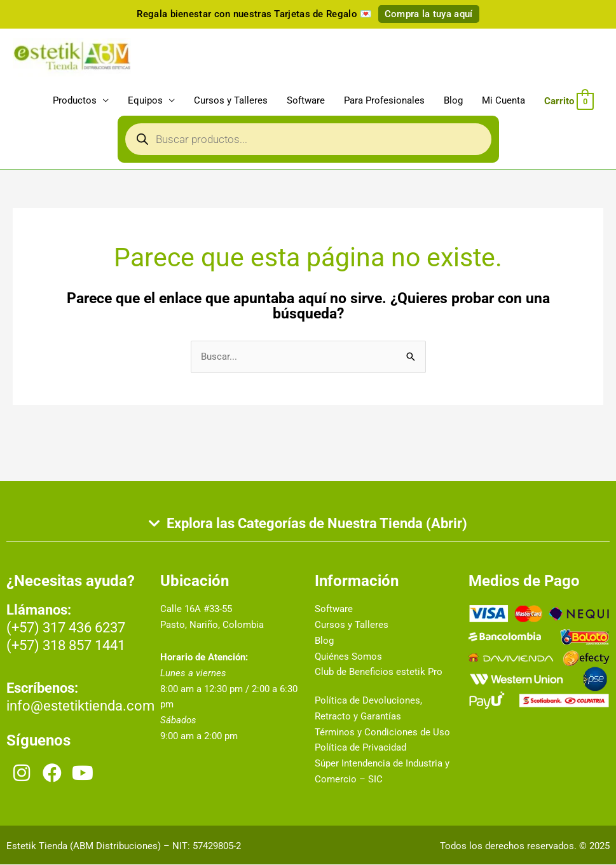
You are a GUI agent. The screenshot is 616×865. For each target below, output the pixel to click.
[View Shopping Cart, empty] (569, 101)
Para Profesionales (384, 101)
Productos (75, 101)
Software (306, 101)
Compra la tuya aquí (429, 14)
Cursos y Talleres (231, 101)
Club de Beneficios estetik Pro (379, 672)
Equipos (145, 101)
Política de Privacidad (360, 748)
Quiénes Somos (348, 657)
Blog (453, 101)
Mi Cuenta (503, 101)
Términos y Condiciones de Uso (382, 733)
